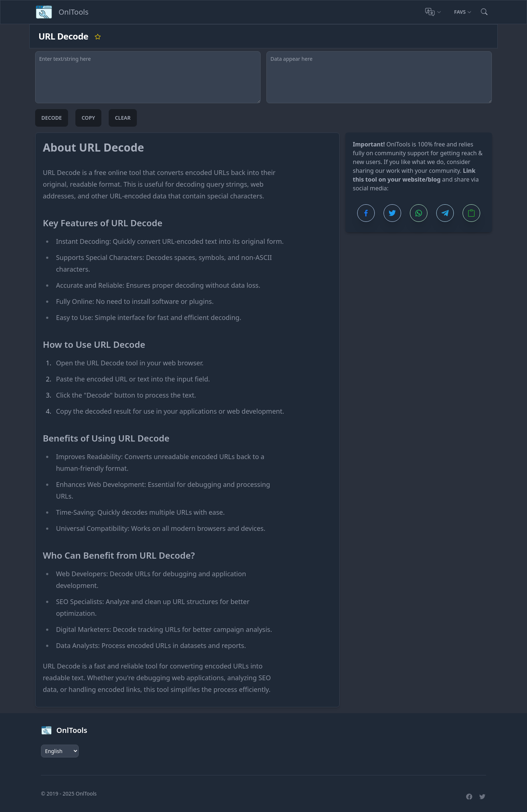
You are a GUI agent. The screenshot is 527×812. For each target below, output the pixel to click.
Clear (123, 118)
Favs (463, 12)
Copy (88, 118)
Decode (52, 118)
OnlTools (86, 794)
